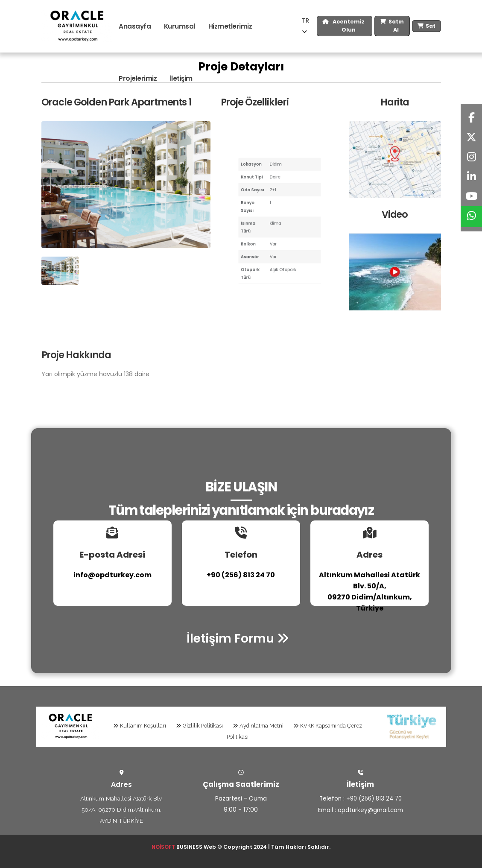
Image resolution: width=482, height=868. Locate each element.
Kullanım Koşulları (140, 726)
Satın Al (392, 26)
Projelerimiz (138, 78)
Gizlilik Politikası (199, 726)
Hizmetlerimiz (230, 26)
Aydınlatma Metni (258, 726)
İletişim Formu (238, 639)
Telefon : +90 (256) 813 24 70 (360, 798)
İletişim (181, 78)
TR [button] (305, 25)
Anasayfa (135, 26)
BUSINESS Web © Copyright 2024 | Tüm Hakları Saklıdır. (241, 847)
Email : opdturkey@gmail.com (360, 810)
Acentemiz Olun (343, 26)
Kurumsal (180, 26)
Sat (426, 26)
